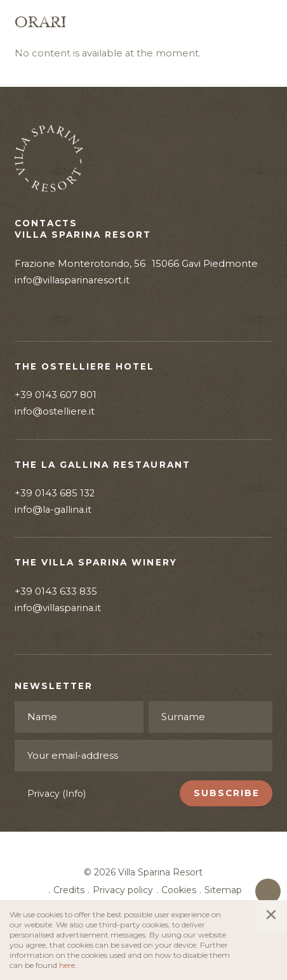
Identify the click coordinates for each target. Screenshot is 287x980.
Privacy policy (123, 890)
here (67, 965)
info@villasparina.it (58, 608)
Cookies (179, 890)
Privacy (57, 794)
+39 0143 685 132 (55, 493)
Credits (69, 890)
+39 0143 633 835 (56, 591)
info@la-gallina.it (53, 510)
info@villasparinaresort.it (72, 280)
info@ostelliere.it (55, 411)
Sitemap (223, 890)
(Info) (74, 794)
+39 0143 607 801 (56, 395)
